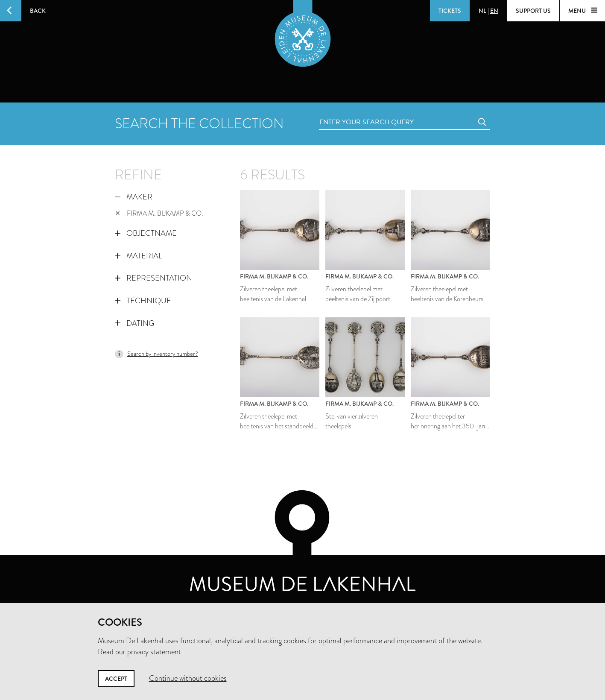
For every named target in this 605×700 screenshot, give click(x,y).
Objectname (146, 233)
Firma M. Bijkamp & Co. (159, 213)
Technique (143, 301)
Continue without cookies (188, 678)
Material (139, 256)
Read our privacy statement (139, 652)
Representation (153, 278)
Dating (134, 323)
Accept (116, 679)
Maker (134, 197)
